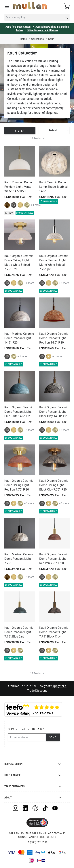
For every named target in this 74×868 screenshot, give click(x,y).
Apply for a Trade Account (18, 27)
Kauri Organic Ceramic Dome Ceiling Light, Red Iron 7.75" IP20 (19, 485)
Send (53, 737)
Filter (20, 131)
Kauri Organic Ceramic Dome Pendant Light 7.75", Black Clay (54, 632)
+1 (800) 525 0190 (37, 842)
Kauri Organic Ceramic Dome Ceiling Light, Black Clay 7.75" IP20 (54, 485)
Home (23, 39)
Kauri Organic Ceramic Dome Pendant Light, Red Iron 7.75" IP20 (54, 559)
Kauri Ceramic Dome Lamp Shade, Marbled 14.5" (53, 187)
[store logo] (30, 6)
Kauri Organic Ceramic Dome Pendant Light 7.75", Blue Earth (19, 632)
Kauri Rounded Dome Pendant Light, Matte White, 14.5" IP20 (18, 187)
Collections (37, 39)
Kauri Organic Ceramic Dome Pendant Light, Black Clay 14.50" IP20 (54, 412)
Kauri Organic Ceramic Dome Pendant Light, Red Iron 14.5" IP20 (54, 338)
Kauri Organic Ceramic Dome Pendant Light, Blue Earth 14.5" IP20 (19, 412)
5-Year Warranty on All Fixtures (43, 30)
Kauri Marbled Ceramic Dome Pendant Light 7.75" (19, 559)
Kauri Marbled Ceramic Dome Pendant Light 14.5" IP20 (19, 338)
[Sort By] (54, 131)
